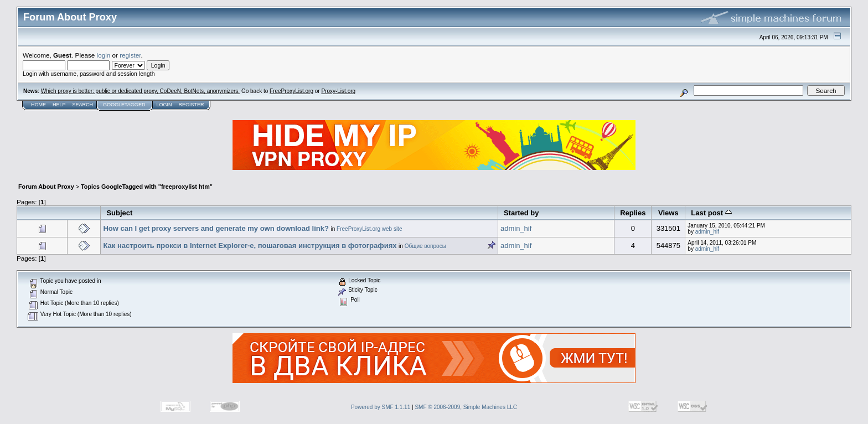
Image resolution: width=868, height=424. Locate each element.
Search (83, 105)
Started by (521, 213)
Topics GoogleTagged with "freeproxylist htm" (147, 187)
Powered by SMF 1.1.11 (381, 407)
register (130, 55)
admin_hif (516, 228)
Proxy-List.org (338, 91)
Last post (711, 213)
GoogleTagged (124, 105)
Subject (119, 213)
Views (668, 213)
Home (38, 105)
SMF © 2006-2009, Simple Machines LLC (466, 407)
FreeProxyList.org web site (369, 229)
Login (164, 105)
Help (59, 105)
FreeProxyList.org (291, 91)
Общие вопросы (425, 246)
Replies (633, 213)
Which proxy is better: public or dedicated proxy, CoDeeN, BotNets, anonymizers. (140, 91)
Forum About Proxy (46, 187)
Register (191, 105)
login (104, 55)
